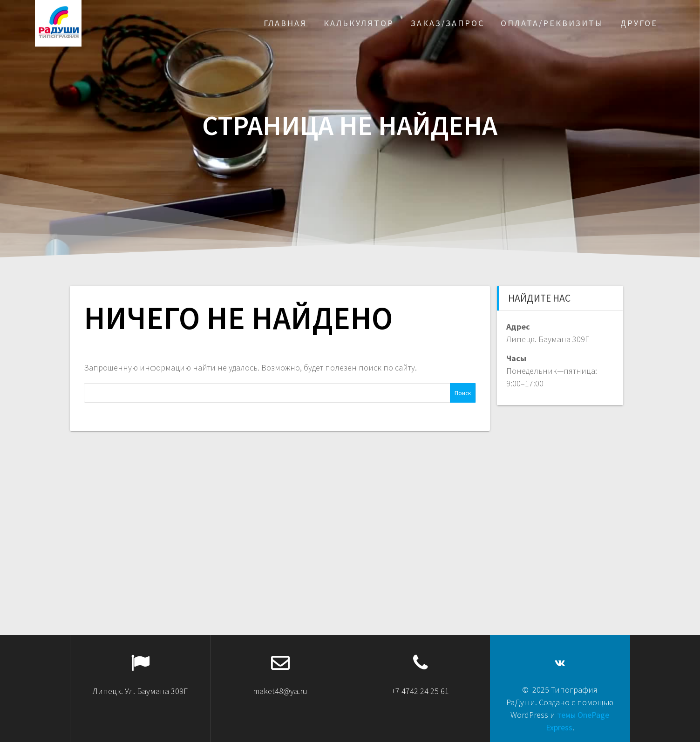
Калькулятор (359, 23)
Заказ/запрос (448, 23)
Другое (639, 23)
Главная (285, 23)
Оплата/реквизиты (552, 23)
